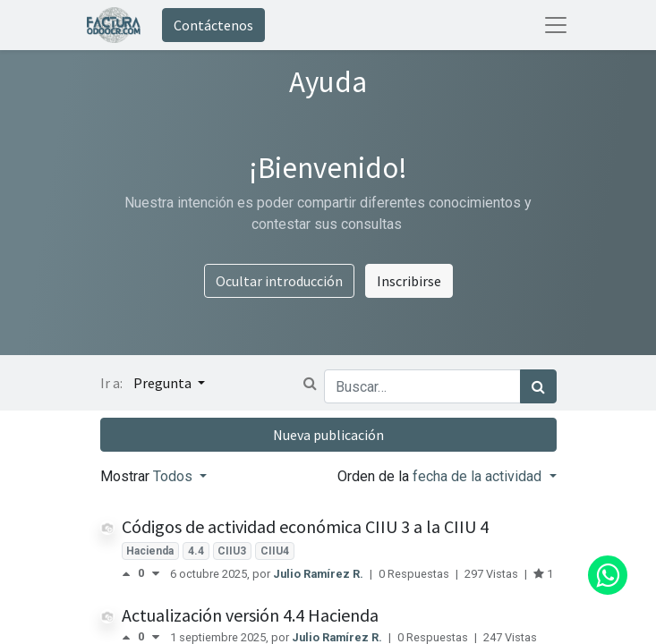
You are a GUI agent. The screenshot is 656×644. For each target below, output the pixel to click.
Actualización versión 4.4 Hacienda (250, 615)
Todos (175, 476)
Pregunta (164, 383)
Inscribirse (409, 281)
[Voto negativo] (156, 574)
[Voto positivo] (130, 574)
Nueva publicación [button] (328, 435)
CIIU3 (232, 551)
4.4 (196, 551)
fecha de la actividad (479, 476)
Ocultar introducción (279, 281)
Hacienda (150, 551)
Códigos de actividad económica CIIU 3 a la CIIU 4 (305, 526)
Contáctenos (213, 25)
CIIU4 (275, 551)
